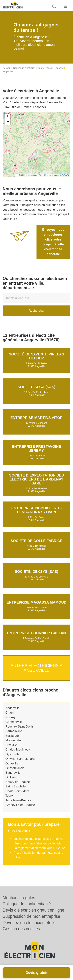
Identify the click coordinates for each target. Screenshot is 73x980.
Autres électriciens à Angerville (37, 668)
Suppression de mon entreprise (31, 916)
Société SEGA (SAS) (36, 387)
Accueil (6, 68)
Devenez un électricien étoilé (29, 923)
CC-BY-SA (65, 175)
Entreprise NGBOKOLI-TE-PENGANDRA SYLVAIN (36, 510)
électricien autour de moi (50, 98)
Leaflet (19, 175)
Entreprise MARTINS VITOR (37, 418)
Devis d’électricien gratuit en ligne (34, 910)
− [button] (8, 122)
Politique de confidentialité (27, 904)
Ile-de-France (45, 68)
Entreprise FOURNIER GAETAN (36, 633)
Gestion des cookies (21, 929)
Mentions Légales (19, 898)
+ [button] (8, 117)
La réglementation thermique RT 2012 (39, 848)
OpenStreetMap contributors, (47, 175)
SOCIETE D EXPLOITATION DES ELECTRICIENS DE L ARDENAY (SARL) (37, 479)
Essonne (59, 68)
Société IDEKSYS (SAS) (36, 572)
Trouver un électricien (24, 68)
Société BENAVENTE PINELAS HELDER (36, 356)
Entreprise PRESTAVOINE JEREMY (36, 448)
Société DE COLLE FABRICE (36, 541)
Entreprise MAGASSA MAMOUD (37, 602)
